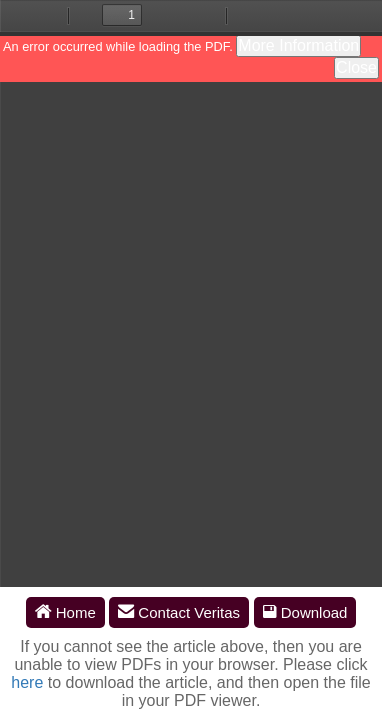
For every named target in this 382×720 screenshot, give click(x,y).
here (27, 682)
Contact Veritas (179, 612)
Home (65, 612)
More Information (298, 45)
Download (305, 612)
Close (356, 67)
